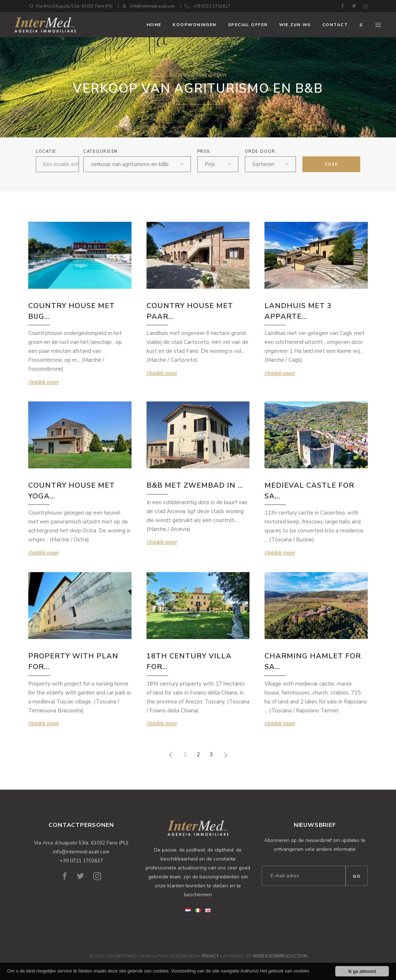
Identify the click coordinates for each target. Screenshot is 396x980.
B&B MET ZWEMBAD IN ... (195, 485)
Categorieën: (101, 152)
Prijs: (204, 152)
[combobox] (137, 164)
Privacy (210, 956)
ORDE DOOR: (261, 152)
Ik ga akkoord (362, 972)
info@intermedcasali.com (152, 6)
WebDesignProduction (280, 956)
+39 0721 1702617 (212, 6)
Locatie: (47, 152)
